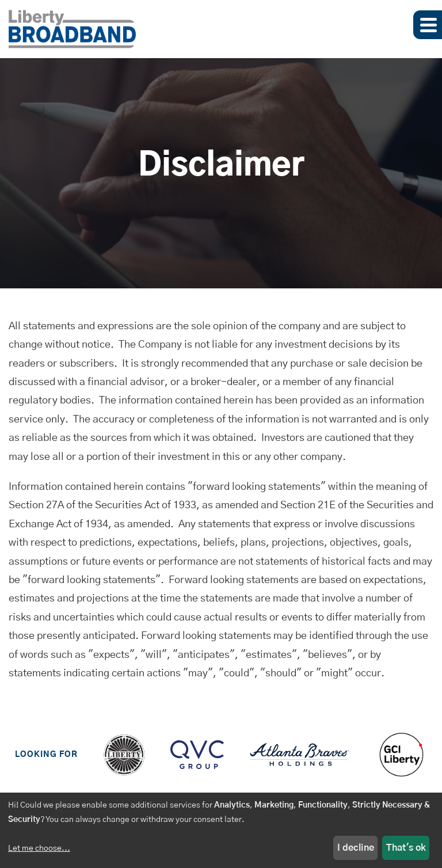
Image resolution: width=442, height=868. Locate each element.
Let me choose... (39, 848)
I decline (356, 848)
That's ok (406, 848)
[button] (428, 25)
